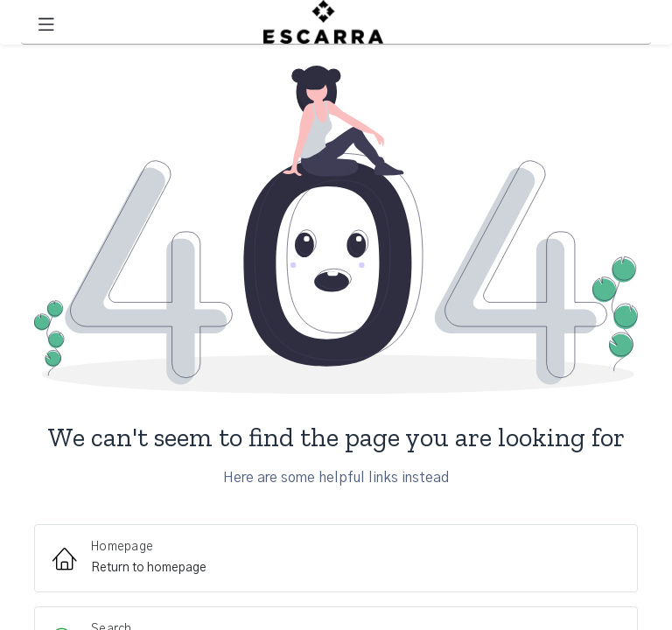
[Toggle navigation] (46, 22)
